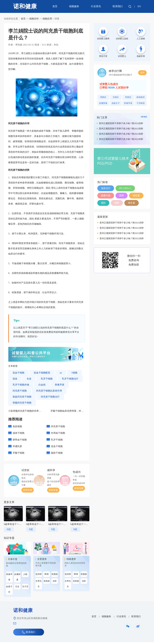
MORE (144, 117)
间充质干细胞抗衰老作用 (49, 391)
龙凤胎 (47, 583)
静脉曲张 (141, 97)
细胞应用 (47, 19)
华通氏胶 (17, 448)
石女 (17, 588)
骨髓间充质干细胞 (22, 403)
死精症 (128, 97)
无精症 (116, 97)
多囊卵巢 (17, 579)
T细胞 (74, 373)
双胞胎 (55, 576)
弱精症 (103, 97)
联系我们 (117, 6)
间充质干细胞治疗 (50, 397)
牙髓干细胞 (18, 455)
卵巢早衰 (60, 385)
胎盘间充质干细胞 (22, 397)
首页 (55, 6)
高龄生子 (116, 103)
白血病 (42, 385)
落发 (15, 379)
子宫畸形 (141, 103)
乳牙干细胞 (47, 379)
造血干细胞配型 (42, 373)
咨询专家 (28, 492)
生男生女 (39, 586)
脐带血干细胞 (20, 441)
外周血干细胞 (58, 434)
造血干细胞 (18, 373)
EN (139, 6)
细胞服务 (74, 6)
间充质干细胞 (20, 391)
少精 (25, 576)
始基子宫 (9, 591)
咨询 (142, 73)
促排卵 (39, 576)
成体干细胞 (18, 434)
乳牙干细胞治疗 (70, 379)
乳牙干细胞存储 (21, 385)
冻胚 (55, 583)
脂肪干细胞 (57, 455)
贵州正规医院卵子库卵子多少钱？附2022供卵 (121, 123)
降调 (47, 576)
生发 (29, 379)
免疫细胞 (17, 427)
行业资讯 (96, 6)
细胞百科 (34, 19)
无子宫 (25, 588)
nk (61, 373)
